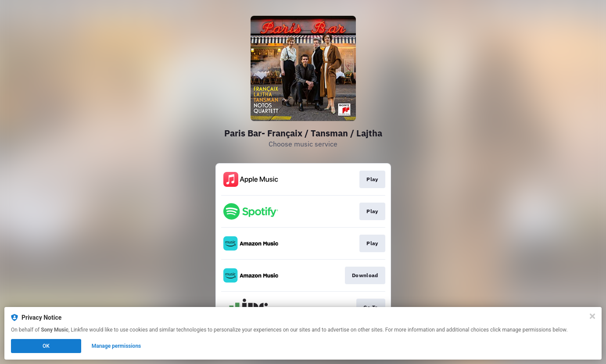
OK (46, 346)
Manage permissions (117, 346)
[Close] (592, 316)
